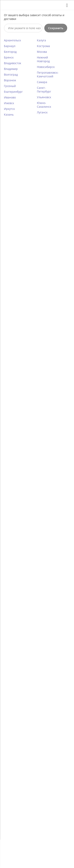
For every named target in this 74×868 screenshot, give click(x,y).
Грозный (10, 86)
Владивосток (13, 63)
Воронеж (10, 80)
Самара (42, 82)
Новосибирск (46, 67)
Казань (9, 114)
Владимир (11, 69)
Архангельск (12, 40)
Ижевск (9, 103)
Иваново (10, 97)
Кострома (43, 46)
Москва (42, 51)
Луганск (42, 112)
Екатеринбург (13, 91)
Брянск (9, 57)
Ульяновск (44, 97)
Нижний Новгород (43, 59)
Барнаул (10, 46)
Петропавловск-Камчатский (48, 74)
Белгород (10, 51)
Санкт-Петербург (44, 89)
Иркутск (9, 109)
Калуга (41, 40)
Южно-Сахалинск (44, 105)
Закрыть (66, 5)
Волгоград (11, 74)
